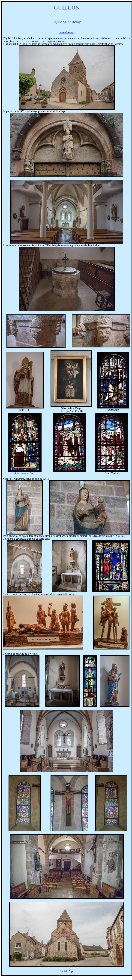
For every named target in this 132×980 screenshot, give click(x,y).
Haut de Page (67, 971)
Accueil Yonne (67, 32)
